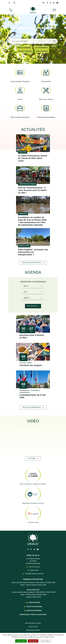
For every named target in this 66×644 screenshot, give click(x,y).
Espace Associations (34, 604)
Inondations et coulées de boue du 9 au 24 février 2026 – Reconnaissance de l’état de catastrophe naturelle (33, 219)
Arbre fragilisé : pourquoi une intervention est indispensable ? (33, 250)
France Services (42, 51)
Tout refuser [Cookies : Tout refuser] (33, 641)
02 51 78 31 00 (33, 564)
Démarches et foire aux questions (33, 612)
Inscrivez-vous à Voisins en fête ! (33, 334)
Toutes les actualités (33, 260)
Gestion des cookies (33, 621)
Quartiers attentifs (25, 51)
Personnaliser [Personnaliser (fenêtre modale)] (45, 641)
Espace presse (34, 600)
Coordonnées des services (33, 571)
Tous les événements (33, 405)
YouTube (33, 456)
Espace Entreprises (34, 608)
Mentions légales (33, 628)
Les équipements (42, 48)
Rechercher (33, 303)
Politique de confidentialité (33, 631)
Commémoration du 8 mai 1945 (33, 394)
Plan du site (33, 624)
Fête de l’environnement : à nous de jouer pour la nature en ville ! (32, 188)
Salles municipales (24, 48)
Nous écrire (33, 568)
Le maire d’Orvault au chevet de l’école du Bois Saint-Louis (33, 157)
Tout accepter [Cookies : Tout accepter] (21, 641)
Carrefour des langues (31, 363)
